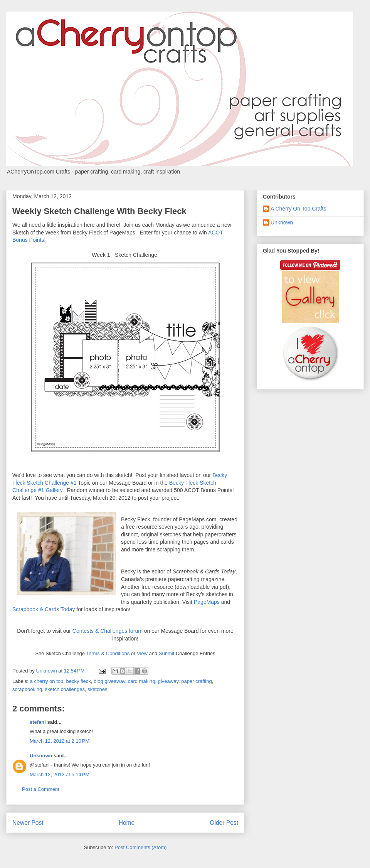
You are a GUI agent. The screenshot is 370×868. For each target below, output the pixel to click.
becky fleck (79, 681)
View (142, 653)
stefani (38, 722)
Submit (166, 653)
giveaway (168, 681)
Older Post (224, 823)
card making (142, 681)
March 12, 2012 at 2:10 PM (60, 741)
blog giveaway (109, 681)
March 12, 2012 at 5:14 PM (60, 774)
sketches (97, 689)
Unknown (41, 756)
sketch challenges (65, 689)
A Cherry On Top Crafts (298, 209)
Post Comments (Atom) (140, 847)
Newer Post (28, 823)
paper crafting (197, 681)
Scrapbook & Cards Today (44, 609)
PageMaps (207, 602)
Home (127, 823)
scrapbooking (27, 689)
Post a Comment (41, 789)
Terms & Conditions (108, 653)
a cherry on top (47, 681)
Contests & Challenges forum (108, 631)
